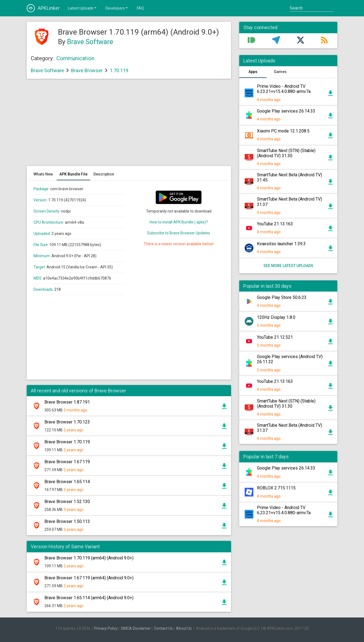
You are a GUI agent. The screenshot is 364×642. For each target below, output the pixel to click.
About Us (184, 628)
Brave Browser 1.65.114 (67, 482)
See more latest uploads (288, 266)
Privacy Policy (106, 628)
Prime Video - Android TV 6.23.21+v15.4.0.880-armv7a (284, 89)
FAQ (140, 8)
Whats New (43, 174)
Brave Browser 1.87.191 (67, 402)
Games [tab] (280, 72)
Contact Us (163, 628)
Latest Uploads (83, 8)
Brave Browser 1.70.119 (67, 442)
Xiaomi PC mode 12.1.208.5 (283, 131)
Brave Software (90, 42)
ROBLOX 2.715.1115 (276, 488)
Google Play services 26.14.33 (286, 111)
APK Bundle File (73, 174)
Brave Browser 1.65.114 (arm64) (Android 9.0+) (89, 598)
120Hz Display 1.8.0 (276, 317)
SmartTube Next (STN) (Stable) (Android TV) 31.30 (286, 153)
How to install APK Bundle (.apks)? (179, 222)
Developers (117, 8)
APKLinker (43, 8)
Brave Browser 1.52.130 (67, 502)
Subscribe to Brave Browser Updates (179, 233)
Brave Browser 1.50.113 (67, 521)
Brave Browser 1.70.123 (67, 422)
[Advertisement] (129, 125)
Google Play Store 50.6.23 (282, 297)
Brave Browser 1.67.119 (67, 462)
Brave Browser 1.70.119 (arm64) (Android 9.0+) (89, 558)
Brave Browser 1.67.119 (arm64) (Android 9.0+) (89, 578)
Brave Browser (87, 70)
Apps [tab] (253, 72)
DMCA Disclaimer (136, 628)
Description (104, 174)
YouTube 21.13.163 (275, 224)
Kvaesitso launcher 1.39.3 (281, 244)
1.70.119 (119, 70)
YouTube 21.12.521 (275, 337)
